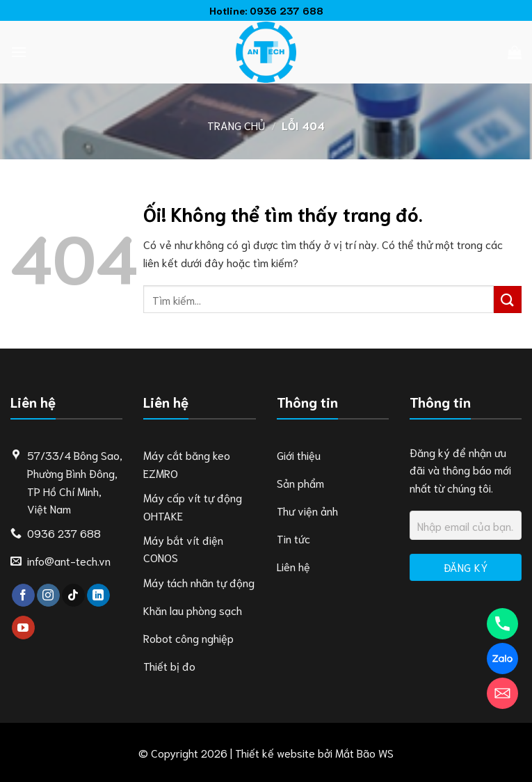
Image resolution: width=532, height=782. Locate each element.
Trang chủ (236, 125)
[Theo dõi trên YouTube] (23, 628)
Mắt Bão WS (364, 752)
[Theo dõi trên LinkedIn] (98, 596)
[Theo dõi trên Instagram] (48, 596)
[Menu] (19, 52)
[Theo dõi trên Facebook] (23, 596)
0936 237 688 (287, 10)
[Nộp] (508, 300)
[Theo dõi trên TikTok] (73, 596)
